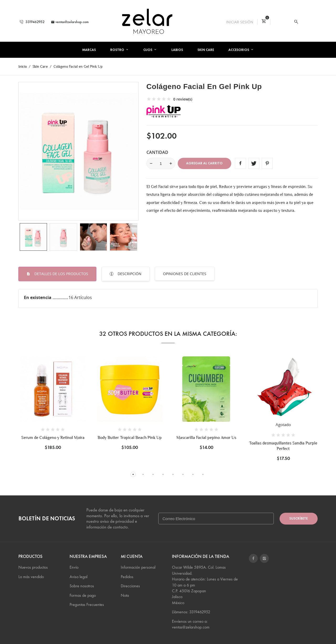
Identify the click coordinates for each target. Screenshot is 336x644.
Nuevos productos (33, 567)
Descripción (129, 274)
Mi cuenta (132, 556)
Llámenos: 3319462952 (191, 612)
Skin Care (206, 50)
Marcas (89, 50)
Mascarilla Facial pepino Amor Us (206, 438)
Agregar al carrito (204, 163)
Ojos (148, 50)
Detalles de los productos (61, 274)
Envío (74, 567)
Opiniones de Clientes (185, 274)
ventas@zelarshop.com (70, 22)
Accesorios (239, 50)
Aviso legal (78, 577)
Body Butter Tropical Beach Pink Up (130, 438)
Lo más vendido (31, 577)
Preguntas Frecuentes (87, 604)
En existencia (38, 297)
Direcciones (130, 586)
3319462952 (32, 22)
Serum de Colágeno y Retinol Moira (53, 438)
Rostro (118, 50)
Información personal (138, 567)
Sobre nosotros (82, 586)
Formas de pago (83, 595)
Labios (177, 50)
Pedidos (127, 577)
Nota (125, 595)
